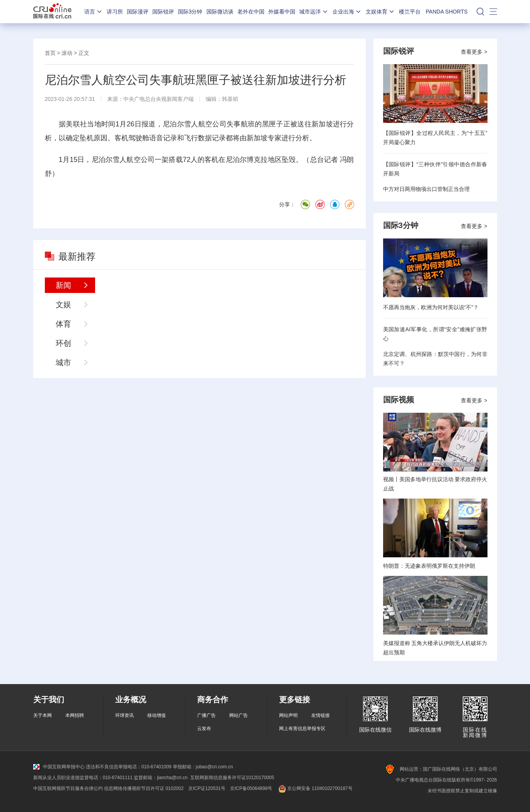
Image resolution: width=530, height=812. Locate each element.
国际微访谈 (220, 12)
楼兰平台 (410, 12)
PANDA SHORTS (446, 12)
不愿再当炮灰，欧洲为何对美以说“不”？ (431, 307)
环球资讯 (124, 715)
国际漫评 (138, 12)
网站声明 (288, 715)
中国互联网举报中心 (59, 767)
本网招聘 (75, 715)
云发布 (204, 729)
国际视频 (399, 400)
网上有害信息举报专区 (302, 729)
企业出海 (347, 12)
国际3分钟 (190, 12)
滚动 (67, 53)
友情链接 (320, 715)
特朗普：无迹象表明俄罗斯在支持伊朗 (429, 566)
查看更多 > (474, 52)
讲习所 (115, 12)
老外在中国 (251, 12)
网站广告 (239, 715)
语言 (94, 12)
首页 (50, 53)
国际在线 (52, 12)
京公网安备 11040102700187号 (314, 788)
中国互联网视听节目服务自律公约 (68, 788)
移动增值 (157, 715)
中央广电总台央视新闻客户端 (158, 99)
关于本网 (43, 715)
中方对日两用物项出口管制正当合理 (426, 189)
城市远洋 (314, 12)
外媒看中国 (282, 12)
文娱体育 (380, 12)
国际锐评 (163, 12)
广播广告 (206, 715)
